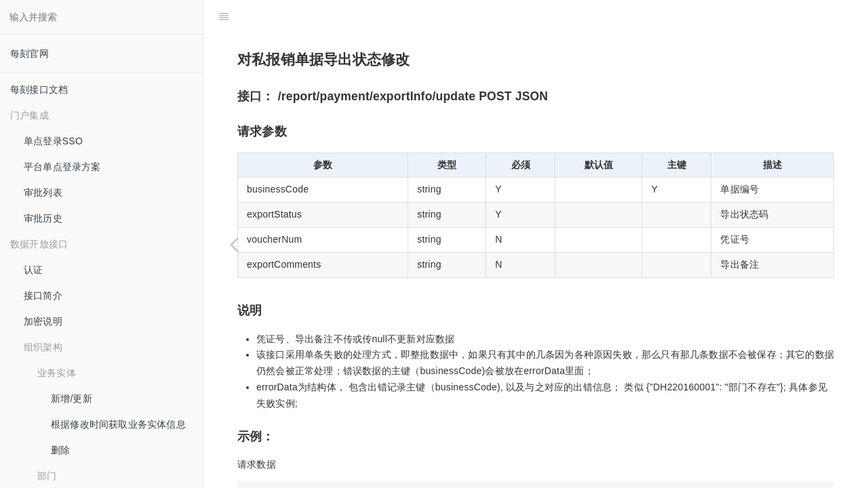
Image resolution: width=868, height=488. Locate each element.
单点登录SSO (53, 141)
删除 (60, 450)
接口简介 (43, 296)
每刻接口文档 (39, 89)
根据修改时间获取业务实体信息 (118, 424)
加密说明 (43, 321)
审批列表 (43, 192)
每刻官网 (29, 54)
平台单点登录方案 (62, 167)
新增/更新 (72, 399)
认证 (33, 270)
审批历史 (43, 218)
